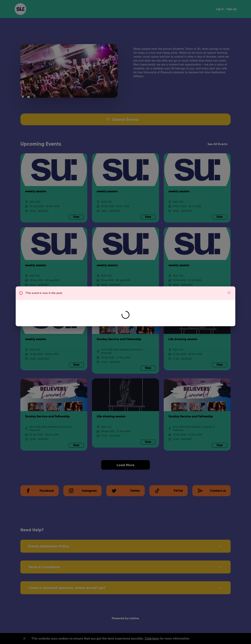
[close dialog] (229, 293)
